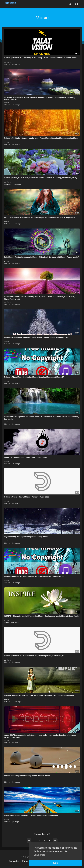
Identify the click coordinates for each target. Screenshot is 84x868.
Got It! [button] (55, 863)
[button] (77, 4)
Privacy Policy (28, 861)
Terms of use (15, 861)
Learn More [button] (40, 855)
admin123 (8, 62)
